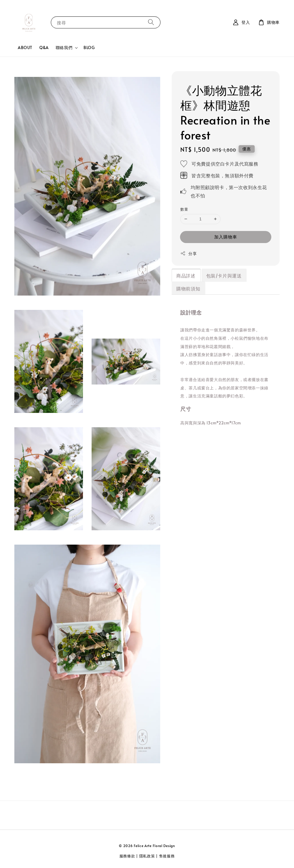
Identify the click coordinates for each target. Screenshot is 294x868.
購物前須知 (188, 288)
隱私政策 (147, 856)
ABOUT (25, 47)
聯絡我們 (64, 48)
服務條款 (127, 856)
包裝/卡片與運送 (224, 275)
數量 (184, 209)
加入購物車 (226, 237)
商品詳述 (186, 275)
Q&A (44, 47)
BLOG (89, 47)
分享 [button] (188, 254)
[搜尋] (151, 22)
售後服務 (167, 856)
